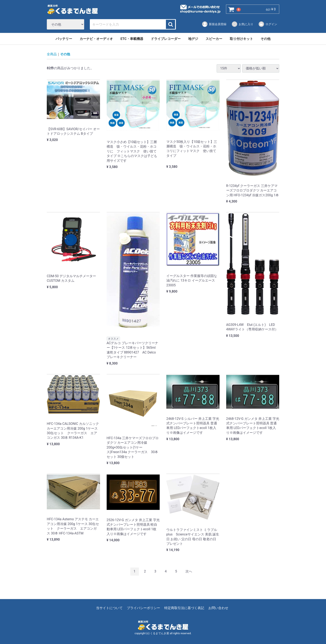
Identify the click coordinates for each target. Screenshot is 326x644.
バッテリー (64, 39)
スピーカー (214, 39)
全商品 (52, 54)
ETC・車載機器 (132, 39)
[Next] (189, 572)
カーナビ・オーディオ (96, 39)
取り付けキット (241, 39)
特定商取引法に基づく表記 (184, 608)
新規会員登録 (214, 24)
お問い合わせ (218, 608)
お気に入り (242, 24)
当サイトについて (109, 608)
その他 (265, 39)
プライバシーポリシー (143, 608)
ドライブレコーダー (166, 39)
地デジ (193, 39)
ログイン (268, 24)
